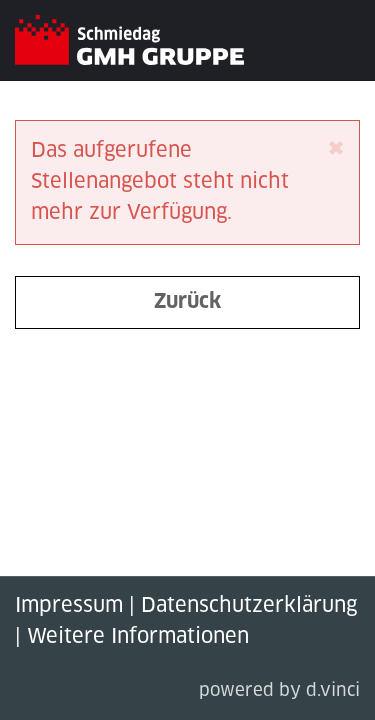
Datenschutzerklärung (249, 606)
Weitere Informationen (138, 637)
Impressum (69, 606)
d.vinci (333, 691)
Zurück (187, 302)
